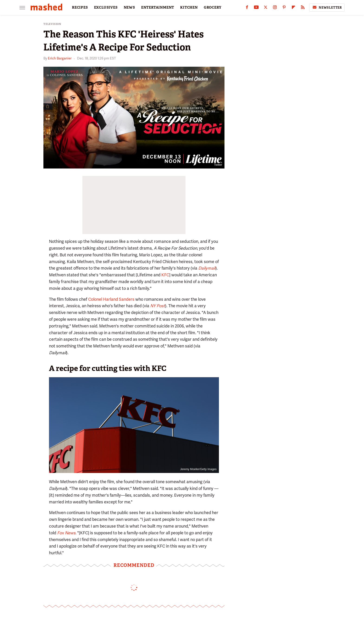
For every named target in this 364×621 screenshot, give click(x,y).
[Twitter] (266, 8)
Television (52, 24)
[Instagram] (275, 8)
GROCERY (213, 7)
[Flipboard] (293, 8)
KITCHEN (189, 7)
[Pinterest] (284, 8)
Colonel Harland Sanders (111, 299)
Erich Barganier (60, 58)
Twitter (218, 165)
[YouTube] (256, 8)
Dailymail (207, 268)
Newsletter (327, 7)
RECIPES (80, 7)
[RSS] (303, 8)
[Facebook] (247, 8)
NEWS (129, 7)
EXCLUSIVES (106, 7)
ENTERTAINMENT (158, 7)
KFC (165, 275)
